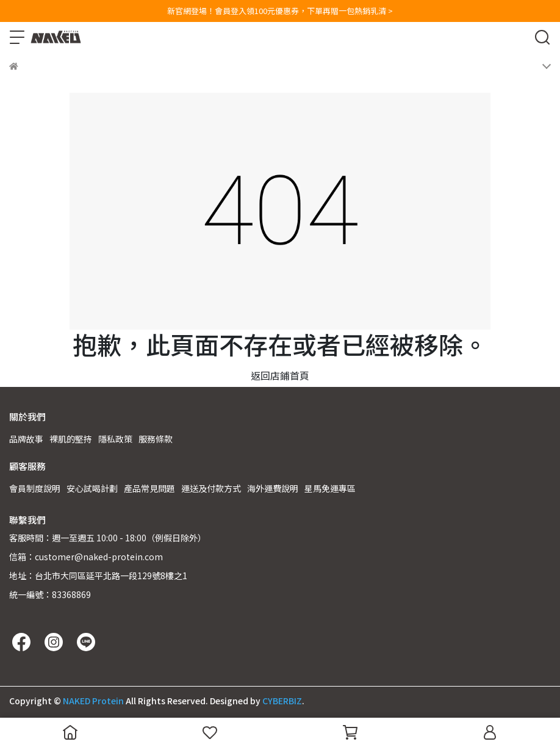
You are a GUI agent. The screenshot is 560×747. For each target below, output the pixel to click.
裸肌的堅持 (71, 439)
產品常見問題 (149, 488)
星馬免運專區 (330, 488)
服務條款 (156, 439)
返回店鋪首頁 (280, 375)
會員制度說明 (35, 488)
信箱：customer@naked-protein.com (86, 557)
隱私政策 (115, 439)
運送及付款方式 (211, 488)
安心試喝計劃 (92, 488)
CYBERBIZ (282, 701)
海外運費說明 (273, 488)
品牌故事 (26, 439)
